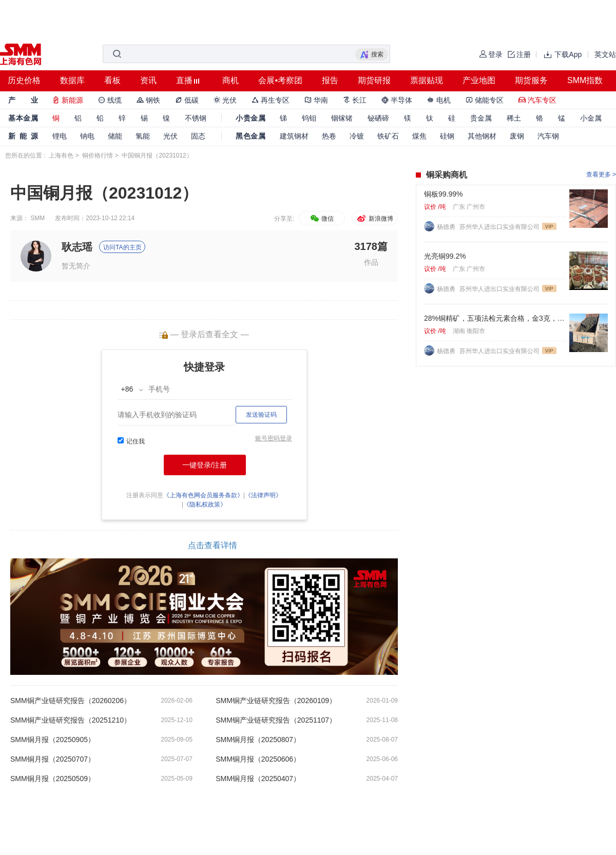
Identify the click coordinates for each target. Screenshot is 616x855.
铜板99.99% (443, 194)
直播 (184, 80)
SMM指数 (585, 80)
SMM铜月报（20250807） (258, 740)
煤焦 (419, 136)
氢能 (143, 136)
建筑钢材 (294, 136)
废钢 (517, 136)
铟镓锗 (342, 118)
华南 (316, 100)
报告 (330, 80)
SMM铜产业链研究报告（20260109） (276, 701)
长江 (355, 100)
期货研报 (374, 80)
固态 (198, 136)
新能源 (68, 100)
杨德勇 (447, 227)
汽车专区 (537, 100)
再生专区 (271, 100)
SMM (37, 218)
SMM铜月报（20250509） (53, 779)
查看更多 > (601, 174)
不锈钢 (196, 118)
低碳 (187, 100)
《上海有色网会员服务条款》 (203, 495)
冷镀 (357, 136)
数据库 (72, 80)
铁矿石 (388, 136)
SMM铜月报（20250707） (53, 759)
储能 (115, 136)
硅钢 (447, 136)
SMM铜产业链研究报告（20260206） (71, 701)
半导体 (397, 100)
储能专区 (485, 100)
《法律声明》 (263, 495)
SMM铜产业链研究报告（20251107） (276, 720)
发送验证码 (261, 415)
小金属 (591, 118)
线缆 (110, 100)
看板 (112, 80)
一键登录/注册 (205, 465)
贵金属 (481, 118)
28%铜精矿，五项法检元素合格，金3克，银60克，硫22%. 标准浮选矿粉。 (495, 318)
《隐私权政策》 (205, 504)
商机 (230, 80)
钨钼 (309, 118)
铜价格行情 (98, 156)
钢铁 (148, 100)
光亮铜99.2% (445, 256)
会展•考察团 (280, 80)
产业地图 (479, 80)
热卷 (329, 136)
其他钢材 (482, 136)
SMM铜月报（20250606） (258, 759)
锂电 (60, 136)
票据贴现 (427, 80)
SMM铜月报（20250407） (258, 779)
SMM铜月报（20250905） (53, 740)
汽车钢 (548, 136)
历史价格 (24, 80)
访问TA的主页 (122, 247)
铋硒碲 (378, 118)
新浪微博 (374, 219)
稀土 (514, 118)
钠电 (87, 136)
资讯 (148, 80)
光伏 (225, 100)
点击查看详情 (213, 545)
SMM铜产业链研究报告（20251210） (71, 720)
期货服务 (531, 80)
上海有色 (61, 156)
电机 (439, 100)
